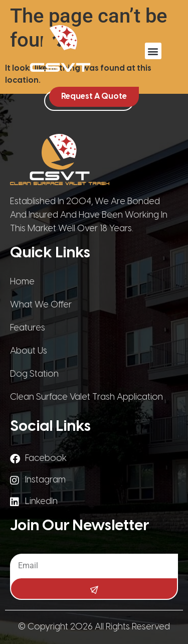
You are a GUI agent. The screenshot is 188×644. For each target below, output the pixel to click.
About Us (29, 351)
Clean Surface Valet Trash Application (86, 397)
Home (22, 282)
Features (28, 328)
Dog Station (34, 374)
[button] (153, 51)
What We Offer (41, 305)
